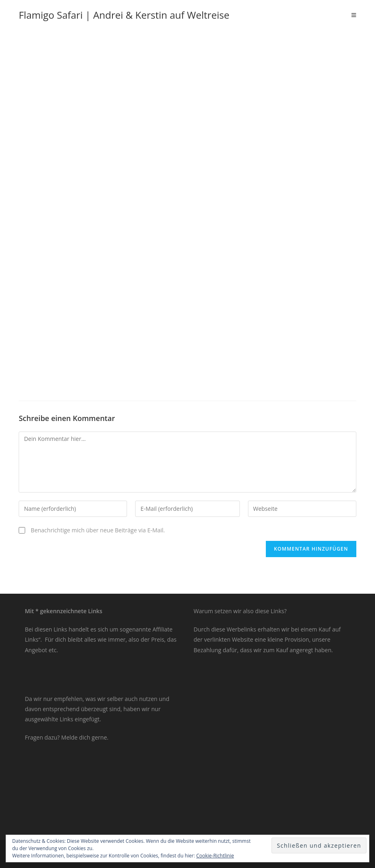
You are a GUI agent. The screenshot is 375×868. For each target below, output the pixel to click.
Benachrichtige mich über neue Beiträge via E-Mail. (98, 530)
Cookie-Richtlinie (215, 856)
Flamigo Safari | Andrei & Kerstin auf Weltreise (124, 15)
